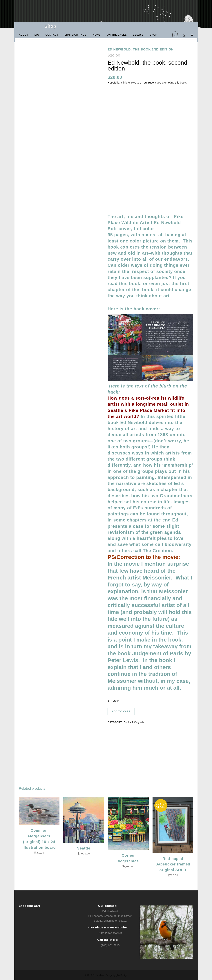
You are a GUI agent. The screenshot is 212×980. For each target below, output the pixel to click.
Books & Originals (134, 722)
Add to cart (122, 711)
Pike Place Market (110, 933)
